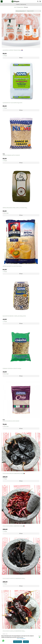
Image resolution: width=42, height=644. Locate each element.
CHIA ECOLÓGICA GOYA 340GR (11, 421)
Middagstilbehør (20, 7)
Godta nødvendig (18, 642)
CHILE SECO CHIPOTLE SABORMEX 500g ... (14, 578)
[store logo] (15, 1)
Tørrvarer (26, 7)
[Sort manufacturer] (21, 11)
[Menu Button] (2, 1)
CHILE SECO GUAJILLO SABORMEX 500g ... (14, 631)
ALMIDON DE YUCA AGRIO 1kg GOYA (12, 103)
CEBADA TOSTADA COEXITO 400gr (12, 368)
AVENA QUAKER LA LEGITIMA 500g (12, 266)
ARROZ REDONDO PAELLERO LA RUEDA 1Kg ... (15, 208)
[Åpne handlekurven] (40, 1)
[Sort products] (34, 11)
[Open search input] (38, 1)
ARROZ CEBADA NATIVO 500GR (11, 155)
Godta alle (26, 642)
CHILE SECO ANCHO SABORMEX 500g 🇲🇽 (14, 473)
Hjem (15, 7)
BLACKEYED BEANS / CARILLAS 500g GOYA (14, 316)
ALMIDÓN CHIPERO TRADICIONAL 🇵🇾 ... (13, 50)
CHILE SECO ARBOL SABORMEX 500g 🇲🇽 (14, 526)
